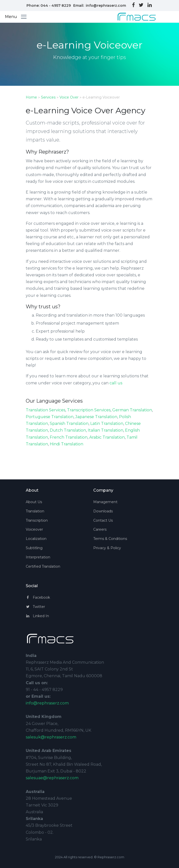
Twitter (35, 607)
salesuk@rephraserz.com (51, 737)
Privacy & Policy (107, 548)
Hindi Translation (66, 444)
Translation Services (45, 410)
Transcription (37, 520)
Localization (36, 539)
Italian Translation (105, 430)
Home (31, 97)
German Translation (132, 410)
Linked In (37, 616)
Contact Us (103, 520)
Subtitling (34, 548)
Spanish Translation (69, 423)
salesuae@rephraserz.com (52, 778)
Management (105, 502)
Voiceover (34, 529)
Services (48, 97)
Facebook (38, 597)
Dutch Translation (68, 430)
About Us (34, 502)
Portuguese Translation (50, 417)
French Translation (69, 437)
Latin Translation (107, 423)
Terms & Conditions (110, 539)
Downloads (103, 511)
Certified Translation (43, 566)
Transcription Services (89, 410)
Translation (35, 511)
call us (116, 383)
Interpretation (38, 557)
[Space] (132, 17)
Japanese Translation (96, 417)
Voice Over (69, 97)
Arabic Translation (107, 437)
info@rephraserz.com (106, 6)
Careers (100, 529)
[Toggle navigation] (25, 17)
